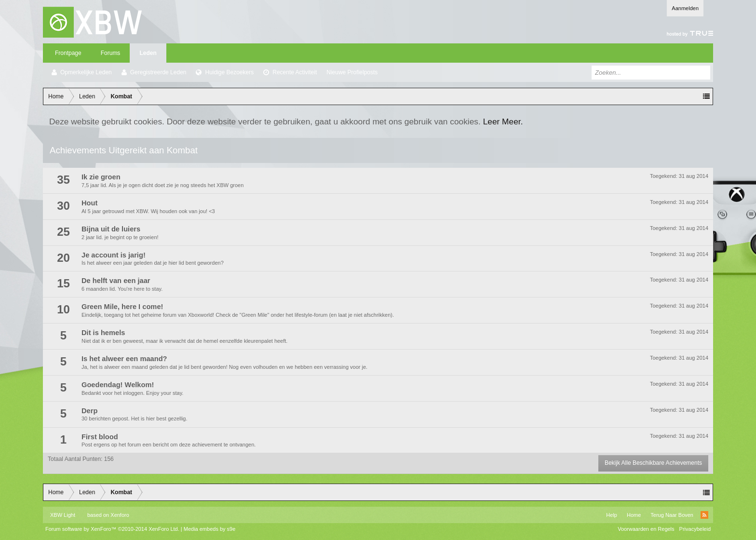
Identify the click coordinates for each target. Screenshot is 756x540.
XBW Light (63, 515)
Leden (148, 53)
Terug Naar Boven (672, 515)
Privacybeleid (695, 529)
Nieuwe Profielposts (352, 72)
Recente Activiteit (295, 72)
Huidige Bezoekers (229, 72)
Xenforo (120, 515)
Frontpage (68, 53)
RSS (704, 515)
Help (612, 515)
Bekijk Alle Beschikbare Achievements (653, 463)
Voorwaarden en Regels (646, 529)
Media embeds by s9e (210, 529)
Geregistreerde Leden (158, 72)
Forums (111, 53)
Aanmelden (685, 8)
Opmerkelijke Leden (86, 72)
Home (634, 515)
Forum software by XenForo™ (112, 529)
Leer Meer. (503, 121)
